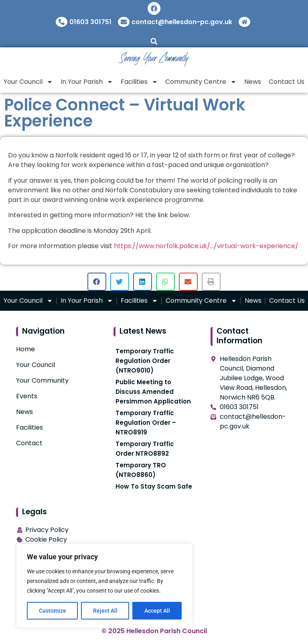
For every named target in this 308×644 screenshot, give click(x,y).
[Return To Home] (245, 22)
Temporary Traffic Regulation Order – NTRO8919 (146, 423)
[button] (154, 41)
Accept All (157, 611)
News (253, 79)
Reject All (105, 611)
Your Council (28, 79)
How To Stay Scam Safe (154, 486)
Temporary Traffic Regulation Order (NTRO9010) (145, 361)
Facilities (139, 79)
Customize (53, 611)
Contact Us (287, 301)
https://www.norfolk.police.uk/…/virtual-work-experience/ (206, 246)
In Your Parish (87, 79)
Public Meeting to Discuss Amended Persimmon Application (153, 392)
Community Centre (201, 79)
